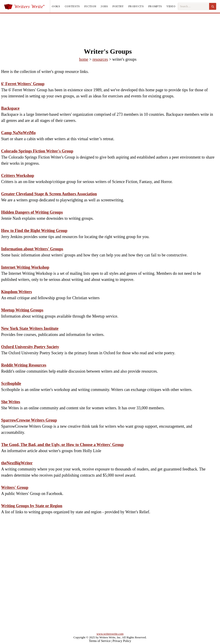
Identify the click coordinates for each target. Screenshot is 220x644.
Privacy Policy (122, 641)
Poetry (118, 6)
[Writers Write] (27, 6)
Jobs (104, 6)
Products (136, 6)
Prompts (155, 6)
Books (55, 6)
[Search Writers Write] (194, 6)
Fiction (90, 6)
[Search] (213, 6)
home (84, 59)
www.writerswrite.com (110, 634)
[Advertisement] (110, 26)
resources (100, 59)
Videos (172, 6)
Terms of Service (100, 641)
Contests (72, 6)
